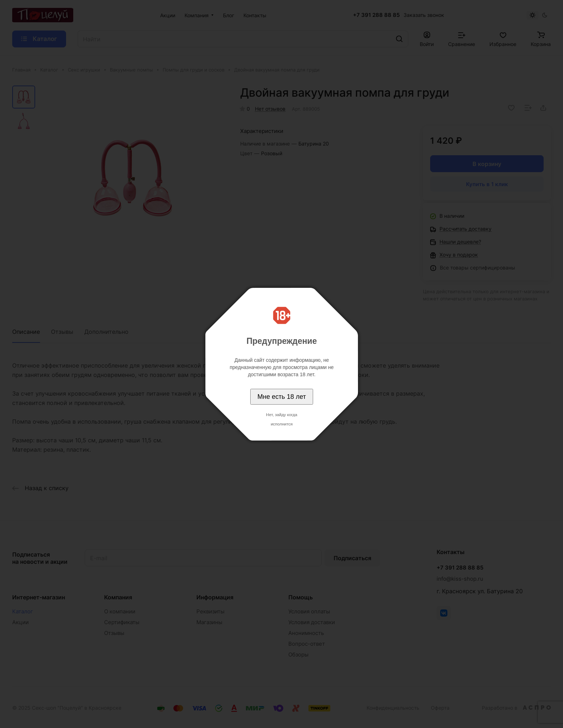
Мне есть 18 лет (282, 397)
